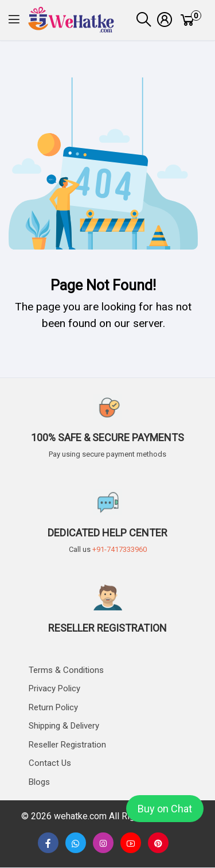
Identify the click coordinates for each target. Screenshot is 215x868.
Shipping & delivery (64, 726)
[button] (14, 20)
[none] (131, 843)
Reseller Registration (67, 745)
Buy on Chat (165, 809)
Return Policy (53, 707)
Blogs (39, 782)
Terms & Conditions (66, 670)
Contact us (50, 763)
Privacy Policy (54, 688)
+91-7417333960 (120, 549)
